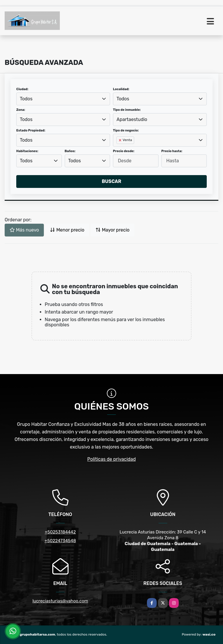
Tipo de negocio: (126, 130)
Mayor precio (113, 230)
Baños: (70, 151)
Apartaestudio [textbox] (132, 119)
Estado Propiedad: (31, 130)
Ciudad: (22, 89)
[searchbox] (118, 150)
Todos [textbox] (26, 99)
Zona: (21, 110)
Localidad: (121, 89)
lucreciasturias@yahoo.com (60, 601)
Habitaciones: (27, 151)
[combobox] (63, 99)
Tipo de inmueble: (127, 110)
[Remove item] (121, 140)
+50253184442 (60, 532)
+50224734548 (60, 541)
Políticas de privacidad (112, 459)
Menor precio (67, 230)
